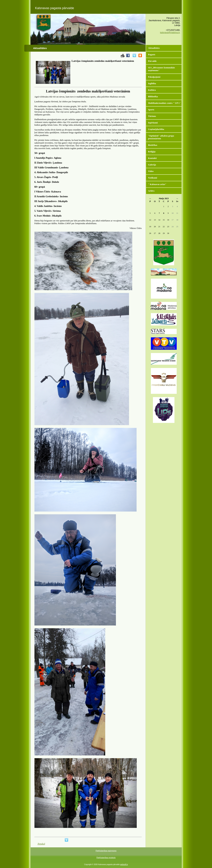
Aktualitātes (154, 48)
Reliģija (152, 152)
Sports (151, 110)
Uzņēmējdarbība (156, 129)
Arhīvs (151, 191)
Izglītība (152, 83)
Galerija (152, 165)
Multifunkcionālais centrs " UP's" (164, 103)
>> (177, 199)
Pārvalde (152, 61)
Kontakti (152, 158)
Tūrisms (152, 116)
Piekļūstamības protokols (106, 858)
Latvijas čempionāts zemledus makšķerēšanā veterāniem (103, 61)
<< (150, 199)
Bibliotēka (153, 96)
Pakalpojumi (154, 77)
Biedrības (153, 145)
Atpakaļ (41, 844)
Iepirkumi (153, 123)
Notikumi (153, 178)
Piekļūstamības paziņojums (106, 851)
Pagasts (152, 54)
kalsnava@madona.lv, (170, 33)
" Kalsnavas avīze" (157, 184)
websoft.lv (124, 864)
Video (151, 171)
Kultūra (152, 90)
